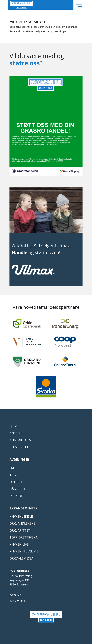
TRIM (13, 475)
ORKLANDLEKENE (22, 523)
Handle (20, 252)
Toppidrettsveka (23, 537)
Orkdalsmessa (21, 558)
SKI (12, 468)
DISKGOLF (17, 496)
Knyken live (19, 544)
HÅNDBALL (18, 489)
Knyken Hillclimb (24, 551)
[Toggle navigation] (79, 5)
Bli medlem (19, 447)
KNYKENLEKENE (21, 516)
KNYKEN (16, 433)
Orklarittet (20, 530)
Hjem (13, 426)
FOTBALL (16, 482)
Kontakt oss (20, 440)
